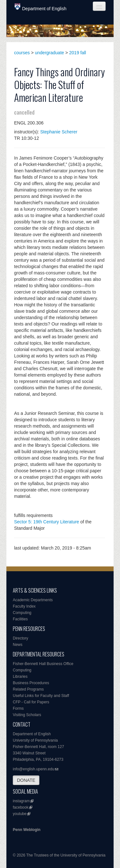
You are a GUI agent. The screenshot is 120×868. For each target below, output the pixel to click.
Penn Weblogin (27, 830)
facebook (21, 807)
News (18, 645)
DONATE (26, 780)
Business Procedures (31, 683)
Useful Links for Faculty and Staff (41, 696)
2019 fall (78, 53)
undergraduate (49, 53)
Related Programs (28, 689)
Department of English (40, 7)
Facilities (20, 619)
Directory (20, 638)
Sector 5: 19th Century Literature (47, 522)
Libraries (20, 677)
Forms (18, 708)
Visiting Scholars (27, 715)
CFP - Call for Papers (31, 702)
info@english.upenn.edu (34, 769)
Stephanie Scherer (59, 132)
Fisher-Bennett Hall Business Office (43, 664)
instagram (21, 801)
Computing (22, 613)
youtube (20, 814)
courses (22, 53)
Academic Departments (33, 600)
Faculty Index (24, 606)
